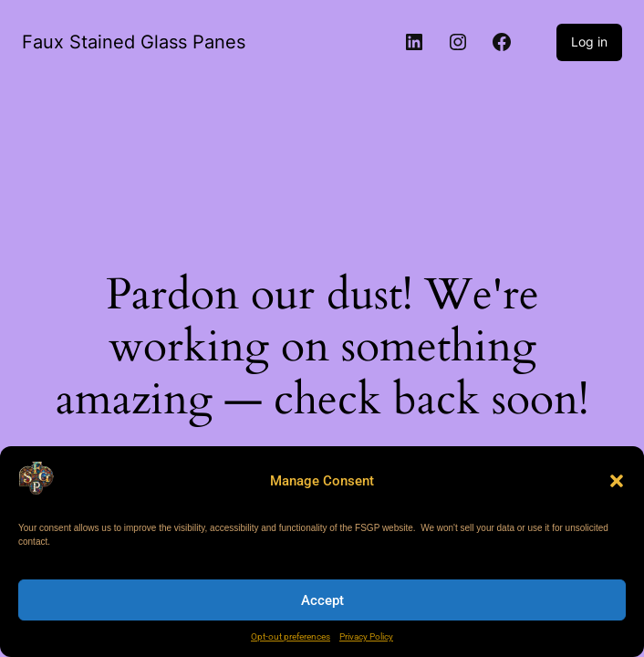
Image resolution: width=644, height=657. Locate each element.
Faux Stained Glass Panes (134, 42)
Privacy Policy (366, 636)
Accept (322, 600)
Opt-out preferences (291, 636)
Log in (589, 42)
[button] (617, 481)
